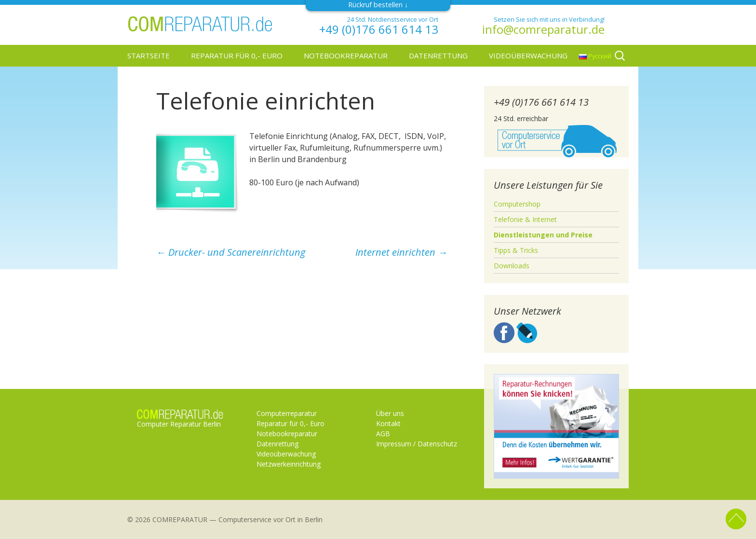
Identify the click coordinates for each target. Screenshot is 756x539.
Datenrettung (438, 55)
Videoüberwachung (528, 55)
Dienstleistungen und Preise (543, 235)
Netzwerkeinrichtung (289, 464)
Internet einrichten (401, 252)
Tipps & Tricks (516, 250)
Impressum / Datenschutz (417, 444)
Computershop (517, 204)
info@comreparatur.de (543, 29)
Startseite (148, 55)
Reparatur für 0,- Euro (237, 55)
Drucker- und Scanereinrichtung (231, 252)
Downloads (512, 266)
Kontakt (388, 423)
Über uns (390, 413)
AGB (383, 434)
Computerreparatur (287, 413)
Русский (595, 56)
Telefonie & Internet (525, 219)
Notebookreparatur (346, 55)
